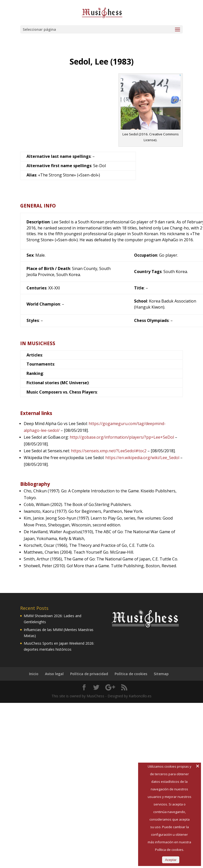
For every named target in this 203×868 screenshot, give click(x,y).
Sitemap (161, 674)
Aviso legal (54, 674)
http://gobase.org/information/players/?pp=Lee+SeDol (122, 437)
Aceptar (171, 860)
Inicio (34, 674)
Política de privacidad (89, 674)
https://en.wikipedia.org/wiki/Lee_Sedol (142, 458)
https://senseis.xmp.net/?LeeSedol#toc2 (109, 451)
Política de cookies (131, 674)
